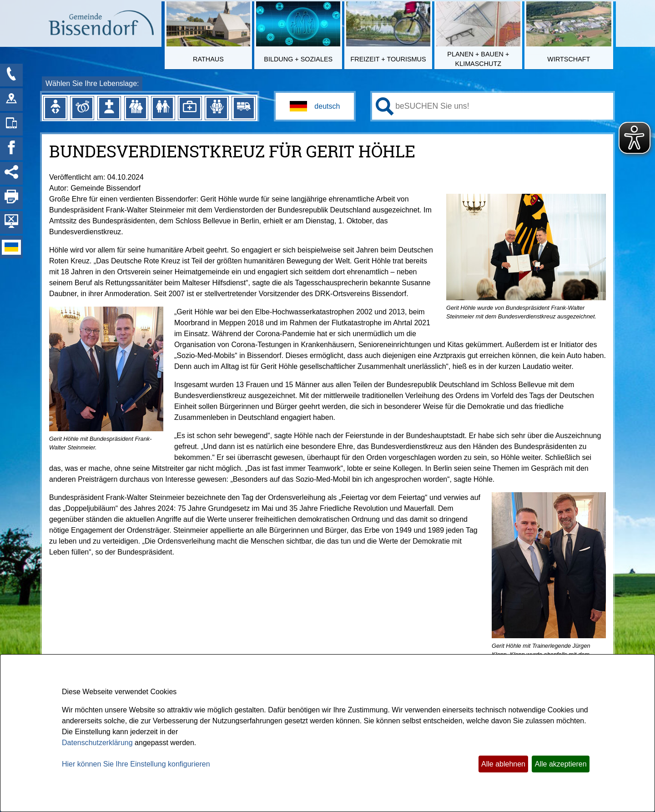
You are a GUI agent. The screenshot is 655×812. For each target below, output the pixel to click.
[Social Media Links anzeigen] (11, 173)
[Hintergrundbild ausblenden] (11, 222)
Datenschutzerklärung (97, 743)
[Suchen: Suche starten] (385, 106)
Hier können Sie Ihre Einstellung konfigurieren (136, 764)
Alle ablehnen (503, 764)
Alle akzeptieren (561, 764)
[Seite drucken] (11, 198)
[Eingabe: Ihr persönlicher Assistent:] (502, 106)
